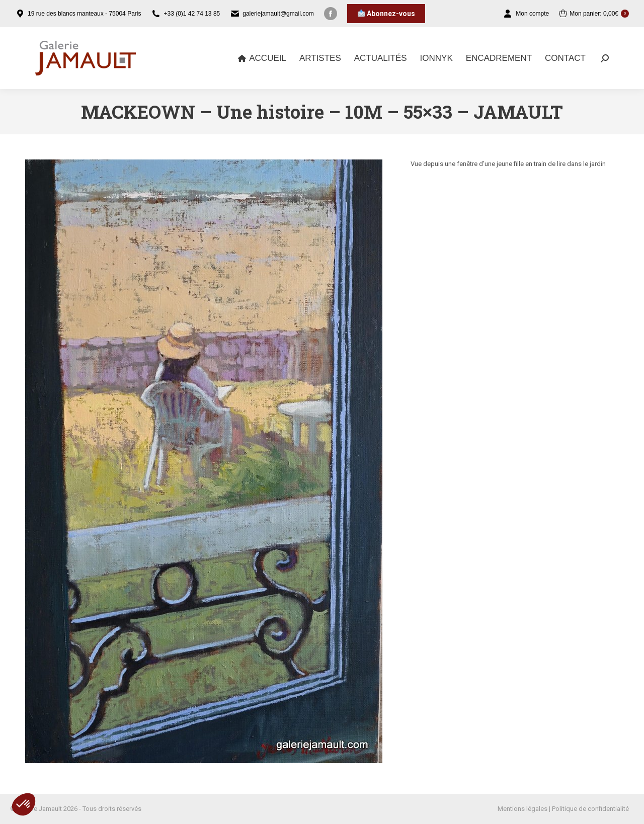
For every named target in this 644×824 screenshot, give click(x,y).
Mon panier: (594, 14)
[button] (24, 804)
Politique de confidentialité (590, 809)
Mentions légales (522, 809)
